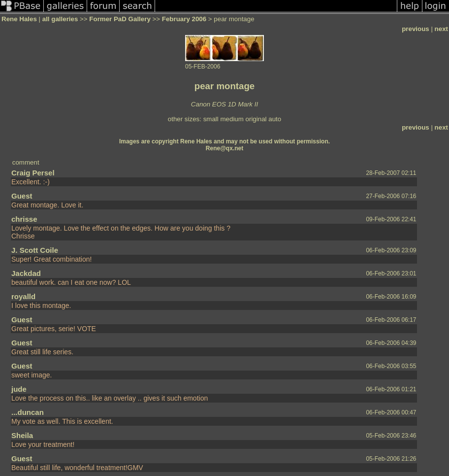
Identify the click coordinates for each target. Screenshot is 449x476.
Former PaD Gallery (120, 19)
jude (19, 389)
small (211, 119)
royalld (23, 296)
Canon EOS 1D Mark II (224, 104)
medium (232, 119)
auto (275, 119)
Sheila (22, 435)
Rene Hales (19, 19)
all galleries (60, 19)
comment (26, 162)
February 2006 (184, 19)
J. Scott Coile (35, 250)
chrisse (24, 219)
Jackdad (26, 273)
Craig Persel (33, 173)
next (441, 29)
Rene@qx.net (224, 148)
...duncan (28, 412)
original (256, 119)
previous (416, 29)
